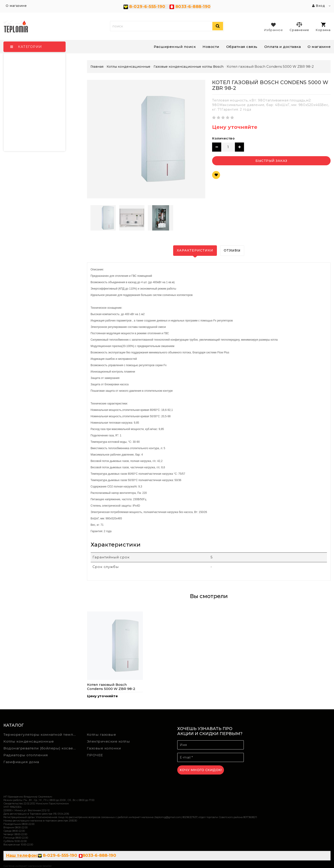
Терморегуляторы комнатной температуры (42, 735)
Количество (223, 138)
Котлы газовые (101, 735)
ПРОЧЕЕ (95, 755)
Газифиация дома (21, 762)
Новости (211, 47)
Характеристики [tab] (195, 250)
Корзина (323, 27)
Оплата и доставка (283, 47)
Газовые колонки (104, 748)
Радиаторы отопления (26, 755)
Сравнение (299, 27)
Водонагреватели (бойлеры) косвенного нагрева (42, 748)
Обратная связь (242, 47)
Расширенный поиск (175, 47)
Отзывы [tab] (232, 250)
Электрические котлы (108, 741)
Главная (97, 67)
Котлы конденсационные (29, 741)
